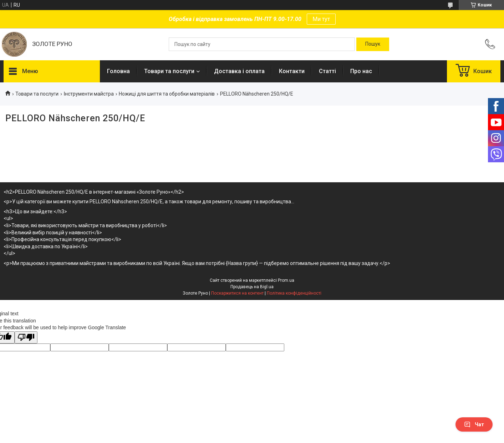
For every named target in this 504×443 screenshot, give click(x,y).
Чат (474, 424)
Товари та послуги (169, 71)
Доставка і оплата (239, 71)
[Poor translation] (26, 338)
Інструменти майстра (89, 94)
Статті (327, 71)
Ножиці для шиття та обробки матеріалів (167, 94)
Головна (118, 71)
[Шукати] (373, 44)
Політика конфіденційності (294, 293)
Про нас (361, 71)
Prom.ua (286, 280)
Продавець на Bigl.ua (252, 287)
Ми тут (321, 19)
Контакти (292, 71)
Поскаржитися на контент (237, 293)
